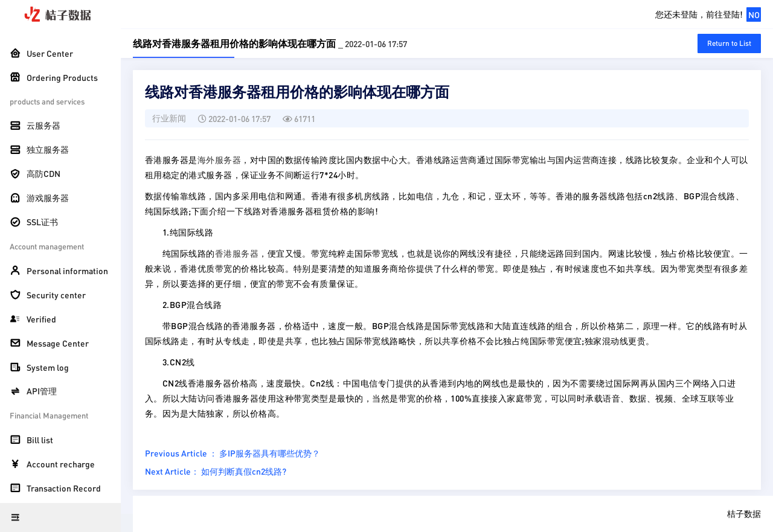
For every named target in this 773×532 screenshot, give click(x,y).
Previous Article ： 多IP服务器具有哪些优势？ (233, 453)
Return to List (729, 43)
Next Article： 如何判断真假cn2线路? (216, 471)
